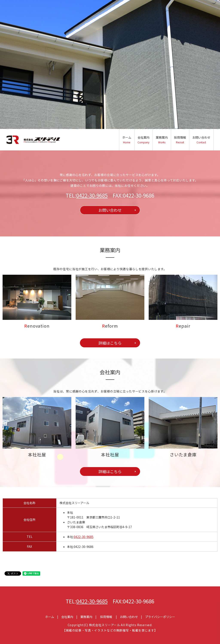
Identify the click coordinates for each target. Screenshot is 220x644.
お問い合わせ (201, 140)
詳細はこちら (110, 343)
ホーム (127, 140)
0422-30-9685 (92, 195)
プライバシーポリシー (160, 617)
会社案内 (144, 140)
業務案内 (162, 140)
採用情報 (180, 140)
